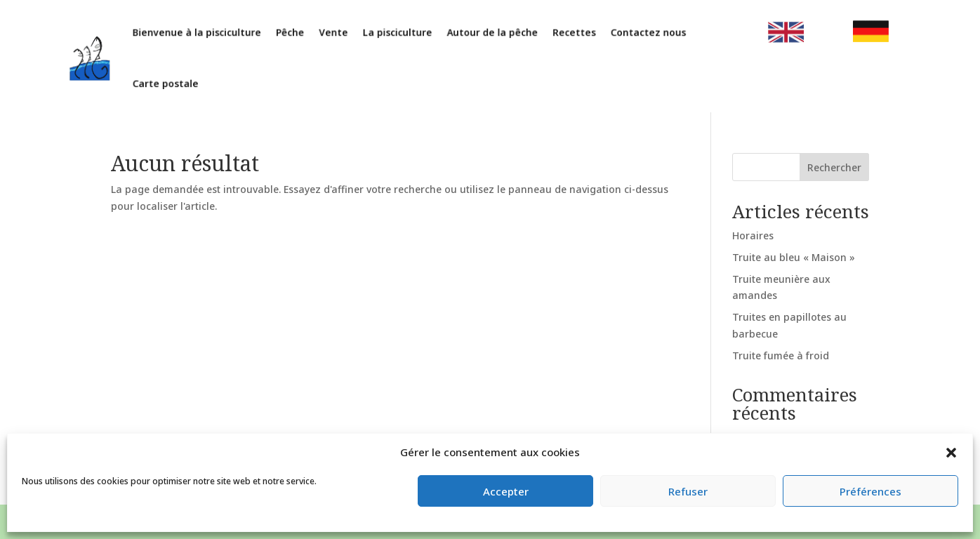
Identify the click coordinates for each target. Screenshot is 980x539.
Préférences (870, 491)
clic (766, 33)
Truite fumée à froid (781, 355)
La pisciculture (403, 34)
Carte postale (187, 82)
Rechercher (834, 167)
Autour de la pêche (492, 34)
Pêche (303, 34)
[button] (951, 453)
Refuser (688, 491)
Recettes (568, 34)
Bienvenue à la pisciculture (216, 34)
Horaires (753, 235)
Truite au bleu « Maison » (794, 257)
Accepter (506, 491)
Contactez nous (637, 34)
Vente (344, 34)
